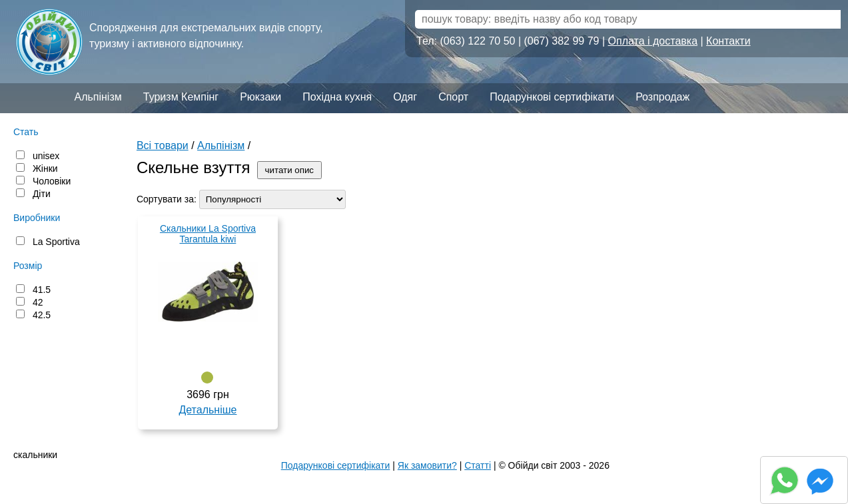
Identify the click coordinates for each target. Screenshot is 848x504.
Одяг (405, 97)
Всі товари (163, 145)
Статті (478, 465)
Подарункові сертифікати (552, 97)
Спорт (453, 97)
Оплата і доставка (653, 41)
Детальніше (208, 410)
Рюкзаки (260, 97)
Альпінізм (98, 97)
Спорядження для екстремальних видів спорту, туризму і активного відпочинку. (206, 36)
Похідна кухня (337, 97)
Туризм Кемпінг (181, 97)
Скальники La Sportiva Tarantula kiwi (208, 234)
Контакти (728, 41)
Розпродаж (662, 97)
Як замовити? (427, 465)
